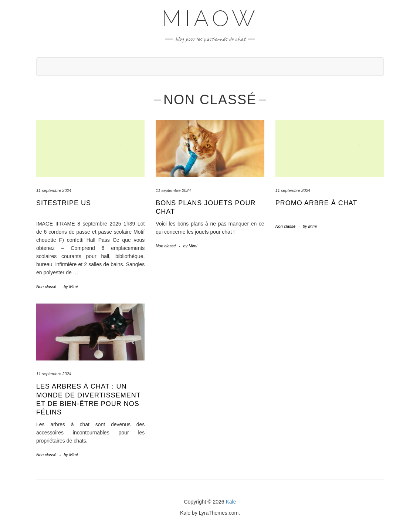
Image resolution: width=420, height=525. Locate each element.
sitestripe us (64, 203)
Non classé (46, 287)
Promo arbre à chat (316, 203)
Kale (231, 502)
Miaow (210, 18)
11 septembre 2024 (54, 190)
